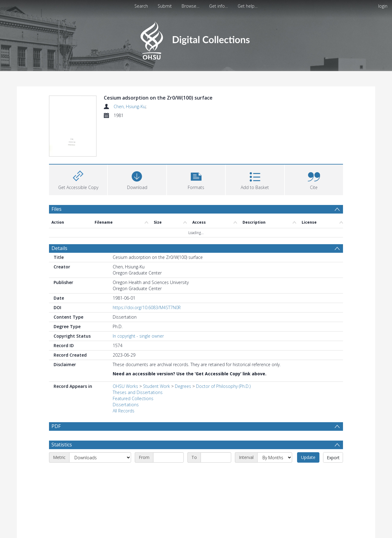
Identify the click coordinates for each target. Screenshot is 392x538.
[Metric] (100, 473)
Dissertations (126, 405)
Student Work (156, 387)
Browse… (190, 6)
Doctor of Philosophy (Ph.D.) (223, 387)
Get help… (248, 6)
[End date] (216, 473)
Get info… (219, 6)
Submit (165, 6)
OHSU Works (125, 387)
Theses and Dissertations (138, 393)
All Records (124, 412)
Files (57, 210)
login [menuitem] (383, 6)
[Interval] (275, 473)
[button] (196, 180)
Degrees (183, 387)
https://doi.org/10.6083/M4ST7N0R (147, 308)
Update (308, 473)
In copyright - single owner (138, 337)
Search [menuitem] (141, 6)
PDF (56, 427)
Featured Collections (133, 399)
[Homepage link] (196, 39)
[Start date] (168, 473)
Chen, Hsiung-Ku (130, 106)
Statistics (62, 460)
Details (59, 249)
